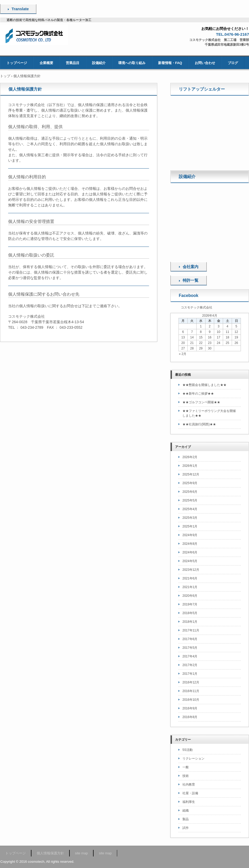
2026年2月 (190, 457)
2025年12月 (191, 474)
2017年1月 (190, 674)
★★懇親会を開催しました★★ (204, 385)
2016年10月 (191, 700)
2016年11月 (191, 691)
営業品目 (73, 63)
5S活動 (188, 750)
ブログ (233, 63)
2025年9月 (190, 483)
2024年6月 (190, 552)
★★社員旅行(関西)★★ (199, 424)
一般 (186, 767)
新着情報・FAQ (170, 63)
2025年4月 (190, 509)
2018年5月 (190, 613)
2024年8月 (190, 544)
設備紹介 (99, 63)
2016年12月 (191, 682)
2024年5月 (190, 561)
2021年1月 (190, 587)
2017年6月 (190, 639)
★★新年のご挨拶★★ (198, 394)
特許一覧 (191, 280)
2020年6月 (190, 596)
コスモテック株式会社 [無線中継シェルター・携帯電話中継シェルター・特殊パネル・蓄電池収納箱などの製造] (36, 35)
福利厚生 (189, 802)
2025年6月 (190, 492)
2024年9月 (190, 535)
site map (81, 853)
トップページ (17, 63)
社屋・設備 (190, 793)
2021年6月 (190, 578)
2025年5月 (190, 500)
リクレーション (193, 759)
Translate (20, 9)
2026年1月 (190, 466)
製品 (186, 819)
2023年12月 (191, 570)
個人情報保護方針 (50, 853)
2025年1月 (190, 526)
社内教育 (189, 785)
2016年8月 (190, 717)
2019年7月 (190, 604)
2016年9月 (190, 708)
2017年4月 (190, 656)
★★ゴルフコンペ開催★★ (201, 402)
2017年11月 (191, 630)
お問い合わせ (205, 63)
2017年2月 (190, 665)
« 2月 (183, 354)
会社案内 (191, 267)
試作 (186, 828)
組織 (186, 811)
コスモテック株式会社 (197, 307)
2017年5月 (190, 648)
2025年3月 (190, 518)
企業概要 (46, 63)
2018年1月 (190, 622)
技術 (186, 776)
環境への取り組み (132, 63)
